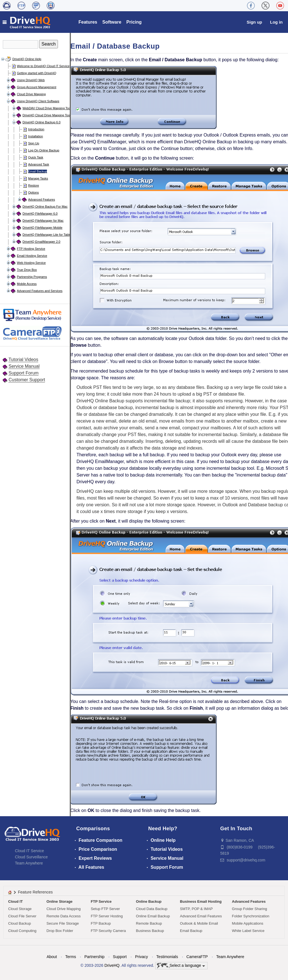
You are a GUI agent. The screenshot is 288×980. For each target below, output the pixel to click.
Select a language (181, 966)
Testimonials (167, 957)
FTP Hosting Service (31, 249)
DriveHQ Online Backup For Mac (45, 207)
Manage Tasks (38, 178)
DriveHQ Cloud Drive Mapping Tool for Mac (52, 115)
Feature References (35, 892)
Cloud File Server (22, 916)
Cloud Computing (22, 931)
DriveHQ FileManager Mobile (42, 228)
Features (88, 22)
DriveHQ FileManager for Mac (43, 221)
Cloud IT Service (29, 851)
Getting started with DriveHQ (37, 73)
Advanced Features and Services (40, 291)
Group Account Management (37, 87)
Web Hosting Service (31, 263)
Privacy (141, 957)
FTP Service (101, 901)
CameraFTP (197, 957)
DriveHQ (112, 965)
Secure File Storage (63, 923)
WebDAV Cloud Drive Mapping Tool (47, 108)
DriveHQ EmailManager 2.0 (41, 242)
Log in (276, 22)
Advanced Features (41, 199)
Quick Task (36, 157)
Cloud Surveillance (31, 857)
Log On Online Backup (44, 150)
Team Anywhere (29, 863)
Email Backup (38, 171)
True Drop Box (27, 270)
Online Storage (59, 901)
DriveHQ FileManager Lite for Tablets (48, 235)
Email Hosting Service (32, 256)
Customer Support (27, 380)
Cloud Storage (20, 909)
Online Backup (149, 901)
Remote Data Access (63, 916)
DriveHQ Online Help (27, 59)
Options (33, 192)
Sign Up (34, 143)
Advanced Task (39, 164)
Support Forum (23, 373)
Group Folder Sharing (250, 909)
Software (112, 22)
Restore (34, 185)
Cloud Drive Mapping (31, 94)
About (52, 957)
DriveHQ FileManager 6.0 (40, 214)
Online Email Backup (153, 916)
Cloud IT (15, 901)
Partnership (94, 957)
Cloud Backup (20, 923)
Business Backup (150, 931)
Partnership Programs (32, 277)
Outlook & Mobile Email (199, 923)
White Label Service (248, 931)
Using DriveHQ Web (31, 80)
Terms (71, 957)
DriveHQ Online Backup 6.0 (41, 122)
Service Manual (24, 366)
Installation (36, 136)
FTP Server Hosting (107, 916)
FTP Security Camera (108, 931)
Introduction (36, 129)
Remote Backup (149, 923)
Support (120, 957)
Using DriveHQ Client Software (38, 101)
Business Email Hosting (201, 901)
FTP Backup (101, 923)
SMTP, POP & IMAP (196, 909)
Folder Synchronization (251, 916)
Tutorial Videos (23, 359)
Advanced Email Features (201, 916)
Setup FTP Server (105, 909)
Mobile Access (27, 284)
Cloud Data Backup (152, 909)
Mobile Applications (248, 923)
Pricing (134, 22)
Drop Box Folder (60, 931)
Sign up (254, 22)
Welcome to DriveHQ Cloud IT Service (43, 66)
